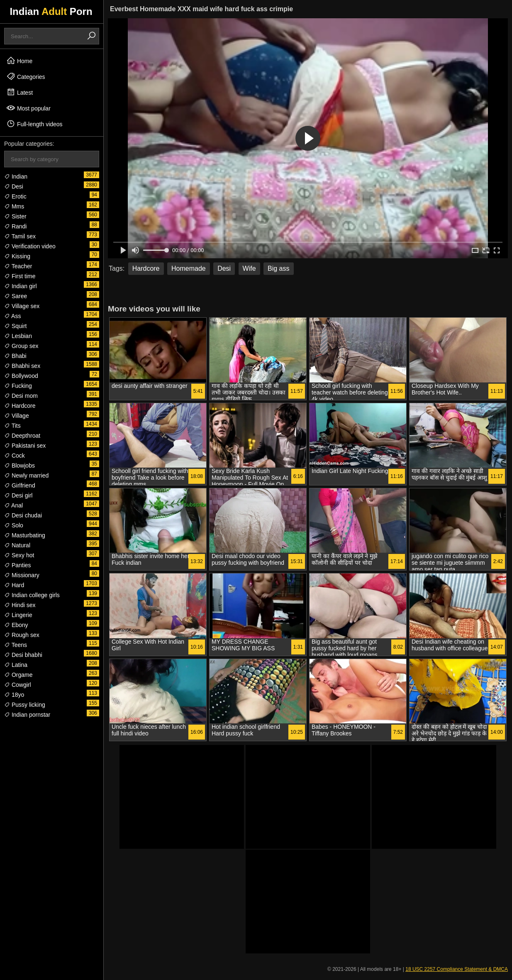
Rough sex (22, 635)
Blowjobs (20, 465)
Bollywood (21, 376)
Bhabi (15, 356)
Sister (15, 216)
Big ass (278, 268)
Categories (26, 76)
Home (19, 61)
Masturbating (25, 535)
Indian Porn (51, 11)
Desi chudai (23, 515)
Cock (15, 456)
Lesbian (18, 336)
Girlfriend (20, 485)
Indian (16, 176)
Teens (16, 645)
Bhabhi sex (22, 366)
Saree (16, 296)
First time (20, 276)
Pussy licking (25, 705)
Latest (20, 92)
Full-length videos (34, 124)
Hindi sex (20, 605)
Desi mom (21, 396)
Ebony (16, 625)
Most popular (28, 108)
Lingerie (18, 615)
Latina (16, 665)
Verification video (30, 246)
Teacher (18, 266)
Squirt (15, 326)
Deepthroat (22, 436)
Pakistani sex (25, 446)
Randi (15, 226)
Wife (249, 268)
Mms (14, 206)
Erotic (15, 196)
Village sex (22, 306)
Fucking (18, 386)
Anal (13, 505)
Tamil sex (20, 236)
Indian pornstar (27, 715)
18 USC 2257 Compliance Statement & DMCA (457, 969)
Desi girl (18, 495)
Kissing (17, 256)
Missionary (22, 575)
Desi (14, 186)
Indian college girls (32, 595)
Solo (14, 525)
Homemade (189, 268)
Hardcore (20, 406)
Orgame (18, 675)
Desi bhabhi (23, 655)
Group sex (21, 346)
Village (17, 416)
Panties (18, 565)
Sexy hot (19, 555)
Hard (14, 585)
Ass (12, 316)
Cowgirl (18, 685)
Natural (17, 545)
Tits (12, 426)
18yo (14, 695)
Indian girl (21, 286)
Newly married (26, 475)
